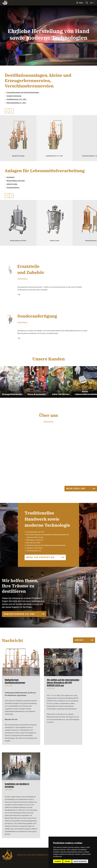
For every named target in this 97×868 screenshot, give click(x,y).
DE (91, 3)
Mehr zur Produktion (40, 557)
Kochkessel (11, 177)
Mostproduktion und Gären (16, 181)
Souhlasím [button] (58, 861)
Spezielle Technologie (14, 96)
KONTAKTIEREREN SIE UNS (19, 614)
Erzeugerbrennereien (12, 394)
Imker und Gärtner (61, 394)
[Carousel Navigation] (9, 111)
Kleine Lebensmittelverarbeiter (86, 393)
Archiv (79, 640)
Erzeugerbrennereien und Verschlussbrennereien (23, 92)
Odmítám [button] (67, 861)
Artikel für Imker (12, 184)
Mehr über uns (76, 488)
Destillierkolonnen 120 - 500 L (17, 99)
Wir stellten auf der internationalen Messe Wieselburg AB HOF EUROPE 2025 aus (63, 682)
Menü (81, 3)
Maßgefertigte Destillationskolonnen (15, 681)
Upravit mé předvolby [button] (80, 861)
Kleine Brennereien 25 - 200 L (16, 103)
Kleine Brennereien (36, 394)
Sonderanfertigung (13, 187)
